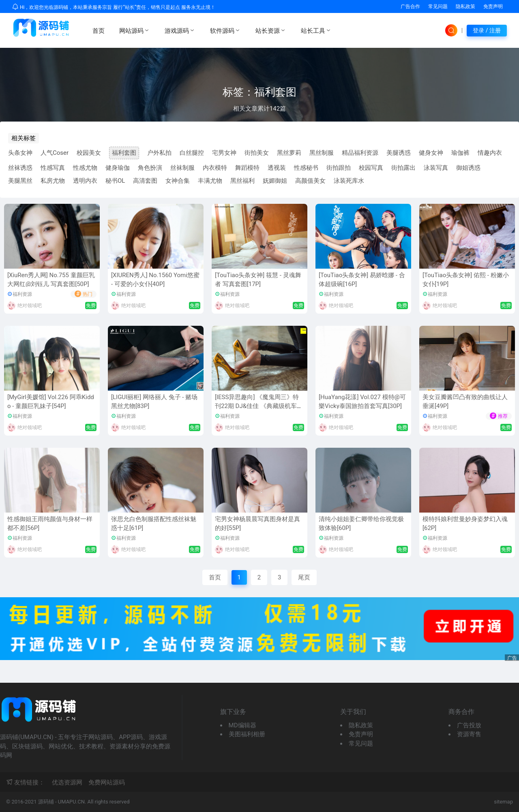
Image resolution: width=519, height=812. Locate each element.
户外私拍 (159, 153)
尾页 (304, 577)
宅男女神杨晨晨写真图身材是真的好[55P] (257, 524)
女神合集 (178, 181)
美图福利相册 (247, 734)
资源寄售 (469, 734)
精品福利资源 (360, 153)
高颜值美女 (310, 181)
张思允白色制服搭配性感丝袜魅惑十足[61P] (154, 524)
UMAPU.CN (71, 802)
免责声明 (493, 6)
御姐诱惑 (468, 168)
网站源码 (135, 30)
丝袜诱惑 (20, 168)
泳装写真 (436, 168)
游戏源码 (180, 30)
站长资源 (271, 30)
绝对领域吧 (30, 306)
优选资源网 (67, 782)
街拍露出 (403, 168)
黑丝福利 (242, 181)
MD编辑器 (242, 725)
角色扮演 (150, 168)
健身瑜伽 (118, 168)
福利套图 (124, 153)
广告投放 (469, 725)
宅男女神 (224, 153)
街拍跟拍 (339, 168)
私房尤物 (53, 181)
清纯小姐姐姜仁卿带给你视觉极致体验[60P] (361, 524)
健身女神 (431, 153)
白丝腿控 (192, 153)
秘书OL (115, 181)
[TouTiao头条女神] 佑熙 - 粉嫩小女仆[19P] (466, 280)
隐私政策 (465, 6)
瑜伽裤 (460, 153)
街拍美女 (257, 153)
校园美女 (89, 153)
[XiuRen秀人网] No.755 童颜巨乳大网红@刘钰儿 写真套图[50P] (51, 280)
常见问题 (438, 6)
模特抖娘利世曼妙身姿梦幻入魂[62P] (465, 524)
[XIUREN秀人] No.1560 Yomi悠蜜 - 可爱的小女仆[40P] (155, 280)
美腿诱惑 (399, 153)
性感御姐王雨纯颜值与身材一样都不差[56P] (50, 524)
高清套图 (145, 181)
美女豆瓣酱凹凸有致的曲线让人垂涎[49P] (465, 402)
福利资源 (22, 294)
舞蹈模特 (247, 168)
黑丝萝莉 (289, 153)
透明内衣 (85, 181)
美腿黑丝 (20, 181)
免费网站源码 (107, 782)
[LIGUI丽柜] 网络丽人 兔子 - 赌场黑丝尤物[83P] (154, 402)
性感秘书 (306, 168)
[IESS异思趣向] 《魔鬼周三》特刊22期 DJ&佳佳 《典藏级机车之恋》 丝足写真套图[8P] (259, 406)
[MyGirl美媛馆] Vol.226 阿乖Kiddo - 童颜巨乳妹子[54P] (51, 402)
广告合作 (410, 6)
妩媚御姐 (275, 181)
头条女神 (20, 153)
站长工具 (316, 30)
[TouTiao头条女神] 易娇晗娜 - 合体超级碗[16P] (362, 280)
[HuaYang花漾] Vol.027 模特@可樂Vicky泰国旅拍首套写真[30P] (362, 402)
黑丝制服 (322, 153)
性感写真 (53, 168)
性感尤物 (85, 168)
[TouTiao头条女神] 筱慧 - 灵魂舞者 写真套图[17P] (258, 280)
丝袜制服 (182, 168)
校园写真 (371, 168)
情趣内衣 (490, 153)
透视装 (277, 168)
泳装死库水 (349, 181)
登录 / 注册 (487, 30)
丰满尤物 (210, 181)
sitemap (503, 802)
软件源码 (225, 30)
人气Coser (55, 153)
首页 (99, 31)
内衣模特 (215, 168)
